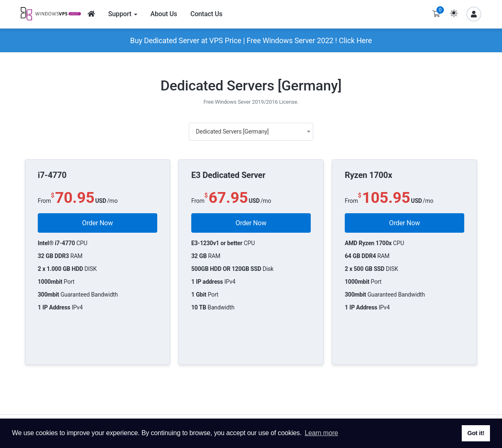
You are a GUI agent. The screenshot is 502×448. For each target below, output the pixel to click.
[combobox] (251, 132)
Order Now (97, 223)
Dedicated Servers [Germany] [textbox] (232, 131)
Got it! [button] (476, 433)
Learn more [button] (321, 433)
